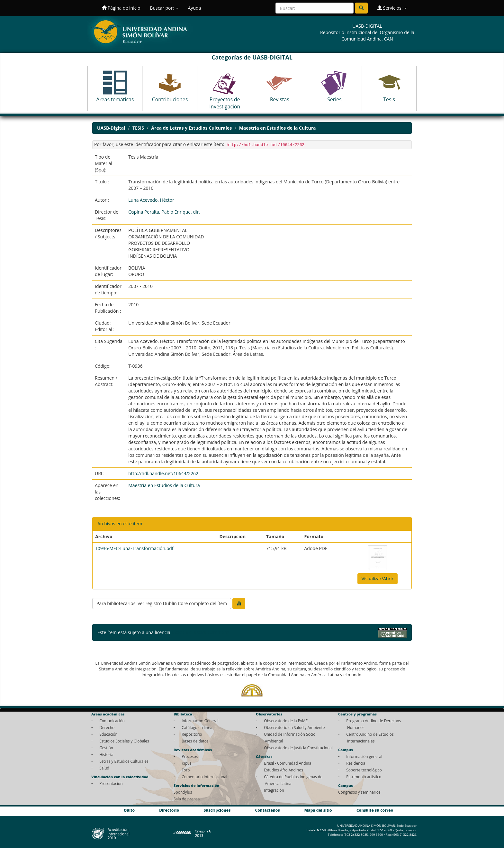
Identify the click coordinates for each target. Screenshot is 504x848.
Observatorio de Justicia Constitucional (298, 748)
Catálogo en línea (197, 727)
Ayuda (195, 8)
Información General (200, 721)
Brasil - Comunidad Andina (288, 763)
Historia (106, 754)
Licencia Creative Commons (200, 632)
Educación (108, 734)
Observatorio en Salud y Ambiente (294, 727)
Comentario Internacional (204, 777)
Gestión (106, 748)
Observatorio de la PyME (286, 721)
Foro (186, 770)
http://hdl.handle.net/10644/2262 (163, 473)
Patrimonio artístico (364, 777)
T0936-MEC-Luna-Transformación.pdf (134, 548)
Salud (104, 768)
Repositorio (192, 734)
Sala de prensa (187, 799)
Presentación (111, 783)
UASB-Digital (111, 128)
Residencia (356, 763)
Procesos (190, 756)
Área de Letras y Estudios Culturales (191, 128)
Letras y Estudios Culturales (124, 761)
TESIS (138, 128)
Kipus (187, 763)
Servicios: (392, 8)
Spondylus (183, 792)
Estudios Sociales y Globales (124, 741)
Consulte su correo (375, 810)
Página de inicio (121, 8)
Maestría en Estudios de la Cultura (278, 128)
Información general (364, 756)
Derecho (107, 727)
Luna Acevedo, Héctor (151, 200)
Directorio (169, 810)
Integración (274, 790)
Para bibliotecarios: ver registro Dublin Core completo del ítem (162, 603)
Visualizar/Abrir (378, 579)
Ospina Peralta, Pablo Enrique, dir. (164, 212)
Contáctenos (268, 810)
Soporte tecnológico (364, 770)
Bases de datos (195, 741)
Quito (129, 810)
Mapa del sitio (318, 810)
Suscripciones (217, 810)
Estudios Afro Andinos (283, 770)
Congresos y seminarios (359, 792)
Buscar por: (164, 8)
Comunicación (112, 721)
